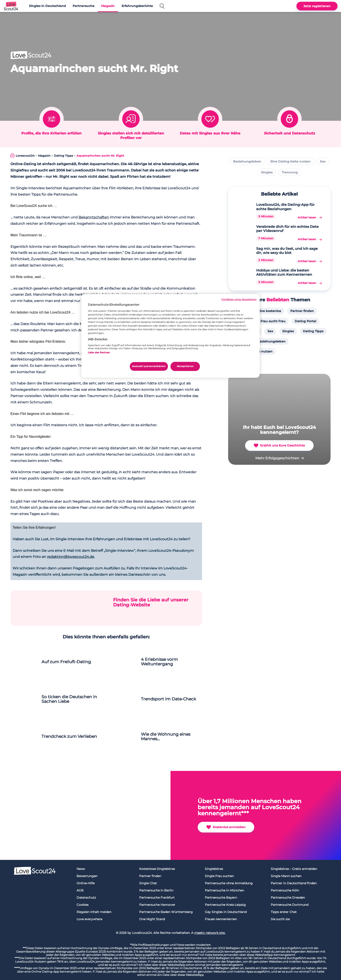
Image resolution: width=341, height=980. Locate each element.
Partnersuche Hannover (157, 905)
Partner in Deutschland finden (294, 883)
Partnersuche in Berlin (156, 890)
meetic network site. (210, 933)
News (81, 869)
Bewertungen (87, 876)
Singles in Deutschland (47, 6)
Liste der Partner (99, 352)
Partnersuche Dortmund (290, 905)
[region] (170, 336)
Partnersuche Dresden (288, 898)
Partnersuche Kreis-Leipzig (225, 905)
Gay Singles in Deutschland (226, 912)
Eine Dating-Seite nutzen (290, 161)
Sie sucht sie (280, 919)
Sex (323, 161)
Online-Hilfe (86, 883)
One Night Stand (152, 919)
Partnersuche (84, 6)
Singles (267, 172)
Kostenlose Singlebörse (157, 869)
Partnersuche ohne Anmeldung (229, 883)
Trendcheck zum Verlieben (69, 736)
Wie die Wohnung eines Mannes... (166, 737)
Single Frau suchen (219, 876)
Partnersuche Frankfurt (157, 898)
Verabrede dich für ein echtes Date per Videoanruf (287, 229)
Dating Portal (305, 321)
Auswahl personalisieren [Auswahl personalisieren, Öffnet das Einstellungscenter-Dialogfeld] (149, 366)
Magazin (108, 6)
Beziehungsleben (247, 161)
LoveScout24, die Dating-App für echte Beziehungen (285, 207)
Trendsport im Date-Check (168, 699)
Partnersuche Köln (285, 890)
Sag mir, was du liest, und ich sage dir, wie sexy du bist (287, 251)
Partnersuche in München (224, 890)
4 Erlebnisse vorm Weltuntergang (159, 662)
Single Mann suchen (286, 876)
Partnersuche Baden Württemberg (166, 912)
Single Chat (148, 883)
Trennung (290, 172)
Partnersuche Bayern (221, 898)
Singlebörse (214, 869)
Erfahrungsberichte (137, 6)
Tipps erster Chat (284, 912)
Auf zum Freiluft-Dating (66, 662)
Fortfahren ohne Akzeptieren (239, 300)
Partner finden (302, 311)
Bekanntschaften (94, 217)
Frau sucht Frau (273, 321)
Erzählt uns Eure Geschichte (279, 446)
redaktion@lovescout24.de (71, 557)
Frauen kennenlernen (221, 919)
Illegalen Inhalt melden (94, 912)
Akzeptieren (185, 366)
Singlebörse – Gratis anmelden (294, 869)
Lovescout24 (25, 156)
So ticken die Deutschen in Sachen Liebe (69, 699)
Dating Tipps (64, 156)
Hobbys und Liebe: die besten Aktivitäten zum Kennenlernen (284, 272)
